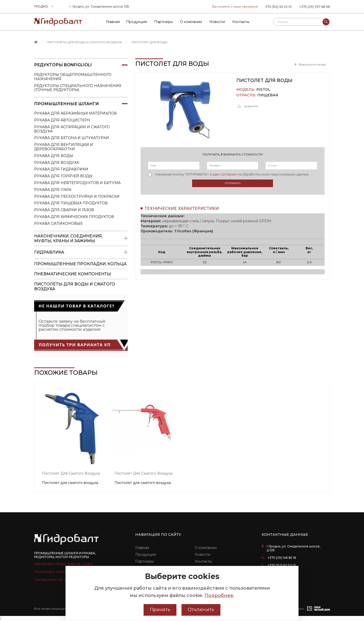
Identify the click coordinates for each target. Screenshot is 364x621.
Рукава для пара (53, 190)
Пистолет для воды (149, 42)
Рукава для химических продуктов (74, 217)
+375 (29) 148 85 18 (282, 558)
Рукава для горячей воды (63, 176)
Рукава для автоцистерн (62, 120)
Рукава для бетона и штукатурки (72, 138)
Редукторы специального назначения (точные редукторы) (78, 88)
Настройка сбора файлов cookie (64, 564)
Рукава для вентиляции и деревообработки (64, 147)
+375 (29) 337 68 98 (315, 7)
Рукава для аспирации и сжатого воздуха (72, 129)
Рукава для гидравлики (61, 169)
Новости (202, 555)
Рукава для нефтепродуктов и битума (77, 183)
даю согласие (224, 174)
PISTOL (263, 90)
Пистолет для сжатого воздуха (71, 473)
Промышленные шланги (81, 104)
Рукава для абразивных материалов (75, 113)
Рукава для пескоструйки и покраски (77, 196)
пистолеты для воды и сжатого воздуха (84, 42)
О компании (206, 548)
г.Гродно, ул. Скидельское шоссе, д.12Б (293, 548)
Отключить (201, 610)
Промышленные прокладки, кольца (80, 264)
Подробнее (219, 595)
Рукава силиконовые (58, 224)
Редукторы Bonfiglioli (81, 65)
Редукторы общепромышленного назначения (73, 77)
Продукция (146, 555)
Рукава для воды (54, 156)
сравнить (247, 106)
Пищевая (268, 95)
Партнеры (144, 561)
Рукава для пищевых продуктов (71, 203)
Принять (160, 610)
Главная (142, 548)
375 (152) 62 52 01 (278, 7)
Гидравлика (81, 252)
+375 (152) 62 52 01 (282, 565)
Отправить (233, 183)
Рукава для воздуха (57, 163)
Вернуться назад (312, 64)
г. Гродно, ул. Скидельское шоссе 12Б (99, 6)
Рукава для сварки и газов (64, 210)
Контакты (203, 561)
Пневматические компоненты (73, 274)
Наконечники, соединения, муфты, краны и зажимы (81, 238)
